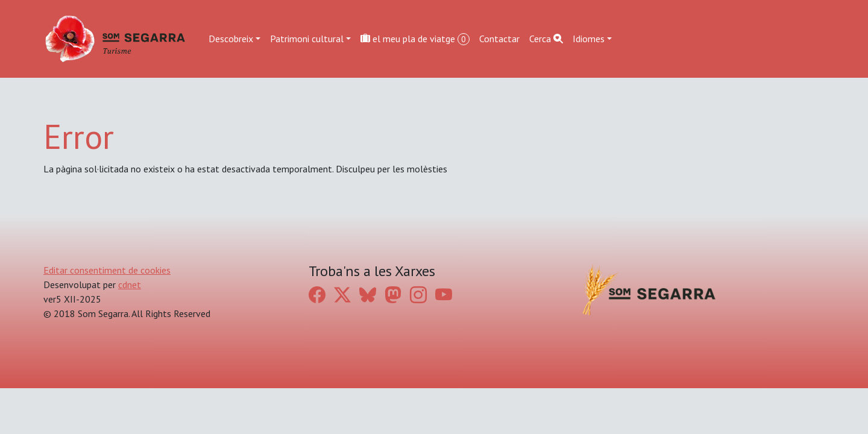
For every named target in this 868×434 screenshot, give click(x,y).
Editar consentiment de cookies (107, 270)
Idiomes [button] (589, 39)
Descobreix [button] (231, 39)
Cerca (546, 39)
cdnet (130, 285)
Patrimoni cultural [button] (307, 39)
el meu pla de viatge (415, 39)
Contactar (499, 39)
